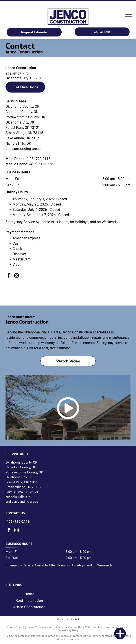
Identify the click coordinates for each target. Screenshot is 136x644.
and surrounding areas (22, 502)
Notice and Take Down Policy (101, 627)
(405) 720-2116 (38, 159)
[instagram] (17, 276)
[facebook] (9, 276)
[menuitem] (29, 594)
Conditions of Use (73, 627)
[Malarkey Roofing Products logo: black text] (68, 295)
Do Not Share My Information (43, 627)
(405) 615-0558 (41, 164)
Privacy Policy (15, 627)
